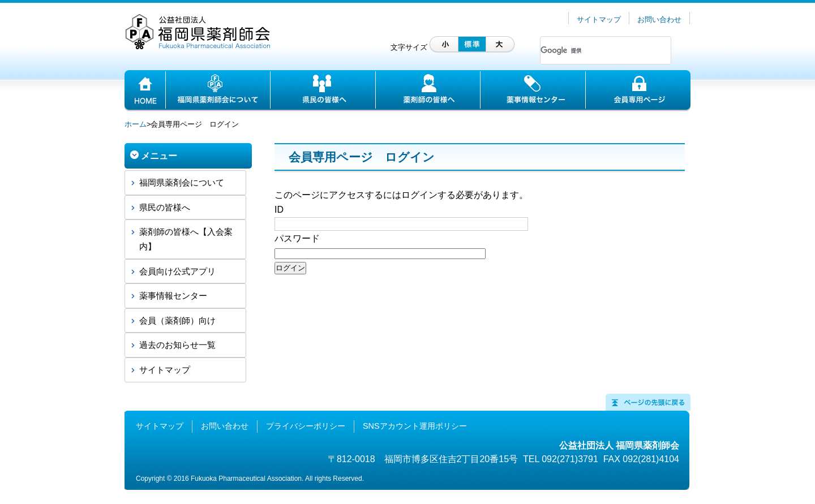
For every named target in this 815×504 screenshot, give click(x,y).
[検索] (592, 50)
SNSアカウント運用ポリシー (415, 426)
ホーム (136, 124)
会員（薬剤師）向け (177, 320)
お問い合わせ (659, 20)
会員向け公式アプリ (177, 271)
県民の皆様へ (165, 207)
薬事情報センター (173, 296)
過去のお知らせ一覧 (177, 345)
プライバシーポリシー (306, 426)
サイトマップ (599, 20)
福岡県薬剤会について (182, 182)
